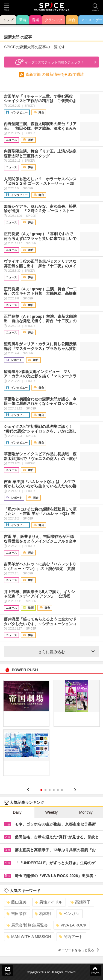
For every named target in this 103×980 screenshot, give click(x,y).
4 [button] (54, 790)
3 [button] (50, 790)
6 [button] (62, 790)
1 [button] (41, 790)
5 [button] (58, 790)
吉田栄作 (17, 914)
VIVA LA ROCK (71, 925)
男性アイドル (48, 902)
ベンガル (69, 914)
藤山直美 (17, 902)
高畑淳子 (80, 902)
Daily (17, 812)
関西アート (71, 937)
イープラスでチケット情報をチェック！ (49, 62)
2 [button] (45, 790)
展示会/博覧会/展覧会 (27, 925)
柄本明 (43, 914)
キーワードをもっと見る (79, 950)
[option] (51, 730)
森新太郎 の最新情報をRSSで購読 (55, 74)
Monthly (86, 812)
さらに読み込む (67, 652)
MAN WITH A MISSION (29, 937)
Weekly (52, 812)
